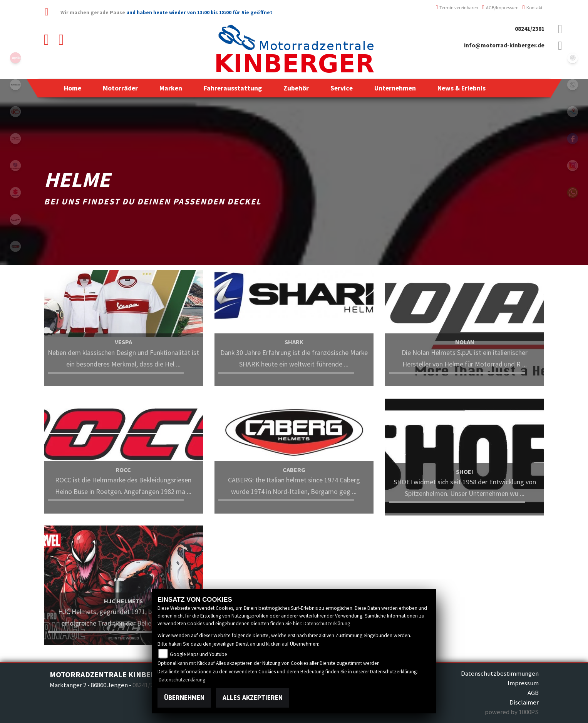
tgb (15, 246)
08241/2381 (530, 29)
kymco (15, 112)
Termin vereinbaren (457, 8)
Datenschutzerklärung (327, 623)
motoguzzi (15, 139)
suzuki (15, 192)
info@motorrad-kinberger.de (504, 45)
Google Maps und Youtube (199, 654)
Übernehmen (184, 698)
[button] (120, 88)
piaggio (15, 166)
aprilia (15, 58)
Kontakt (533, 8)
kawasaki (15, 85)
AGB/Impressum (500, 8)
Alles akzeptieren (253, 698)
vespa (15, 219)
